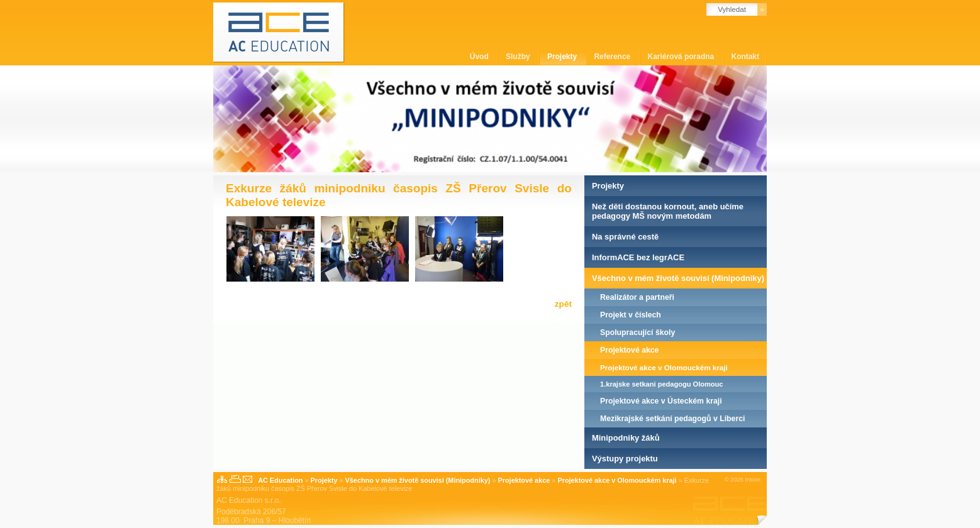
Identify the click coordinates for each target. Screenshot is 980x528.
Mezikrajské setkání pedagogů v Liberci (672, 419)
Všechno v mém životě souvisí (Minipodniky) (678, 278)
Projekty (563, 57)
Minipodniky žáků (626, 438)
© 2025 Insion (743, 480)
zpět (563, 304)
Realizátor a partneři (637, 297)
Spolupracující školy (638, 333)
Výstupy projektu (625, 459)
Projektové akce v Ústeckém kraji (661, 401)
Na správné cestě (625, 237)
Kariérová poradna (682, 57)
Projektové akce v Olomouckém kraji (664, 367)
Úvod (480, 57)
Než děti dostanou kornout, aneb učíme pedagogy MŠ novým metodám (668, 211)
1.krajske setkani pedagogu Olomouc (662, 384)
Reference (613, 57)
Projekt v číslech (631, 315)
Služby (519, 57)
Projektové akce (629, 350)
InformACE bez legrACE (638, 257)
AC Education (280, 480)
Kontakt (746, 57)
